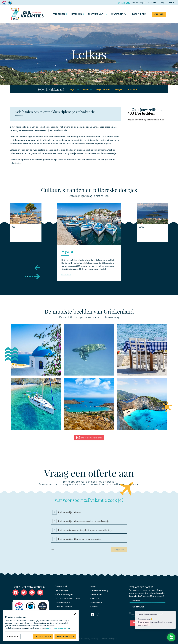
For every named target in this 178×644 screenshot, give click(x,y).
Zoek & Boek (139, 14)
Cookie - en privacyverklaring (86, 639)
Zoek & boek (61, 586)
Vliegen (119, 89)
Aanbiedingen (62, 590)
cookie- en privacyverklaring (58, 628)
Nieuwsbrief (96, 603)
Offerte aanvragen (64, 594)
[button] (138, 3)
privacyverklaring (138, 617)
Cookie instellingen (109, 639)
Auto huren (133, 89)
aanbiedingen (118, 14)
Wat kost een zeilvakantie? (68, 598)
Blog (163, 3)
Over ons (95, 598)
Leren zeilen (96, 594)
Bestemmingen (63, 603)
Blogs (93, 586)
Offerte (159, 14)
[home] (27, 14)
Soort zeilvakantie (64, 607)
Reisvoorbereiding (99, 590)
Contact (171, 3)
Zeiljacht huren (103, 89)
